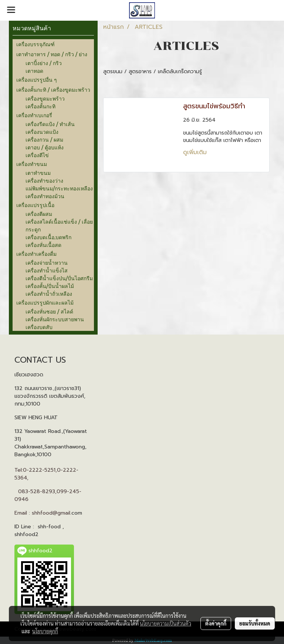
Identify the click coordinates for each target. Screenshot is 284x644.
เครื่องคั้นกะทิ (40, 106)
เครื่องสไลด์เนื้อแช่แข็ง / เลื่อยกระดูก (59, 226)
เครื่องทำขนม (32, 164)
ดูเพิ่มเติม (196, 152)
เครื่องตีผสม (39, 214)
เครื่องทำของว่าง (44, 181)
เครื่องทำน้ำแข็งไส (47, 270)
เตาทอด (34, 71)
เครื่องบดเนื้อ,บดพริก (48, 237)
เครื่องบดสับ (39, 327)
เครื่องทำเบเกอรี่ (34, 115)
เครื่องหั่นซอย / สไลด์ (49, 311)
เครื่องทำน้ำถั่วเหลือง (49, 294)
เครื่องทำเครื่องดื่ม (36, 254)
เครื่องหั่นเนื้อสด (43, 245)
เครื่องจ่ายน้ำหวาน (47, 263)
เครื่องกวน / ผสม (44, 140)
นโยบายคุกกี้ (45, 631)
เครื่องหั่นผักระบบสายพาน (55, 319)
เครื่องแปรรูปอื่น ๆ (37, 80)
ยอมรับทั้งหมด (255, 623)
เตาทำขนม (38, 173)
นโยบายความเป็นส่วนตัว (165, 623)
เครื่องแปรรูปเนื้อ (35, 205)
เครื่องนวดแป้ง (42, 132)
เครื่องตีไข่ (37, 155)
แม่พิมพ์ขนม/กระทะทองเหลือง (59, 188)
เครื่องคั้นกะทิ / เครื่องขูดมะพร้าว (53, 90)
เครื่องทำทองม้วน (45, 196)
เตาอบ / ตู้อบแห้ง (45, 147)
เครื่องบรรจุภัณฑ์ (35, 44)
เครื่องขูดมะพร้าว (45, 99)
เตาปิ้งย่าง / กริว (44, 63)
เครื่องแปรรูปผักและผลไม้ (45, 303)
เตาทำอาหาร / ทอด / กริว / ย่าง (52, 54)
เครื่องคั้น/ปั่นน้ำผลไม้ (50, 286)
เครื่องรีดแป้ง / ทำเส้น (50, 124)
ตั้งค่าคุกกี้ (216, 623)
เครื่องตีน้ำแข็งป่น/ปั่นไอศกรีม (59, 278)
